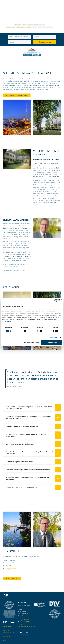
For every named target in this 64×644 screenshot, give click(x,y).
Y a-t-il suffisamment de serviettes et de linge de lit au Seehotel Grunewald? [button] (33, 453)
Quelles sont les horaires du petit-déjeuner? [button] (33, 488)
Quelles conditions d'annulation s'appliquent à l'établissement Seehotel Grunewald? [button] (33, 418)
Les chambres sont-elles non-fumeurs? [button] (33, 444)
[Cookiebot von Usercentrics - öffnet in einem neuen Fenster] (55, 300)
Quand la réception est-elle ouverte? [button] (33, 462)
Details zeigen (55, 337)
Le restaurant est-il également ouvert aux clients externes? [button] (33, 470)
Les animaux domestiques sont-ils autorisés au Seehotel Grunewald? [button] (33, 435)
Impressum (7, 321)
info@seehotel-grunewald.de (27, 627)
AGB (5, 641)
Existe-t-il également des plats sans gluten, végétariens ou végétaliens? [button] (33, 479)
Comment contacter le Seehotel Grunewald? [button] (33, 426)
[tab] (32, 408)
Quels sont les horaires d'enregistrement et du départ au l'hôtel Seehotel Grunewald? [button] (33, 408)
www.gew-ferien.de (24, 620)
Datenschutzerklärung (48, 319)
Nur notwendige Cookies (32, 342)
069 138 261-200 (24, 635)
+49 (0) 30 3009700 (11, 569)
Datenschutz (7, 627)
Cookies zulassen (52, 342)
